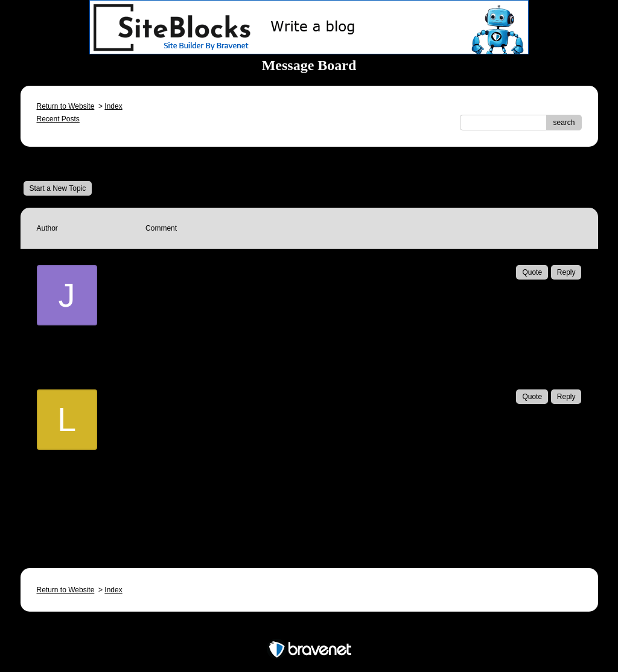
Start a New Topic (58, 188)
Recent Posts (58, 119)
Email (173, 350)
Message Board (63, 164)
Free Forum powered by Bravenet (309, 628)
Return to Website (66, 106)
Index (113, 106)
